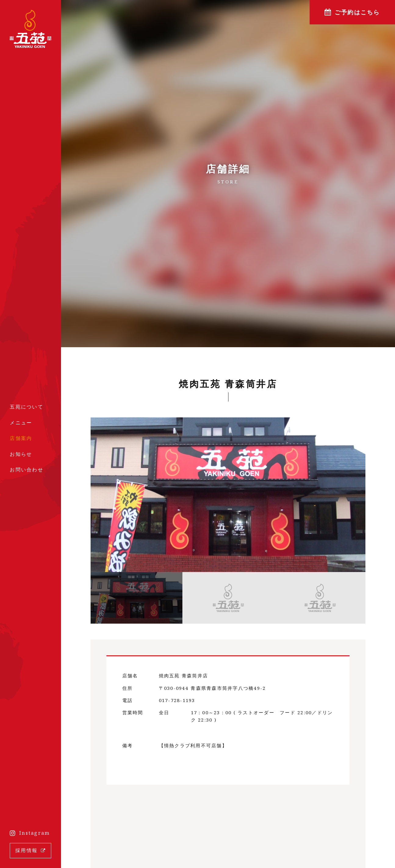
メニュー (21, 423)
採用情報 (26, 850)
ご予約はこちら (357, 12)
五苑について (27, 407)
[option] (228, 495)
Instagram (34, 833)
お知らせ (21, 454)
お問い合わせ (27, 470)
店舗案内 (21, 438)
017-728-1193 (177, 700)
